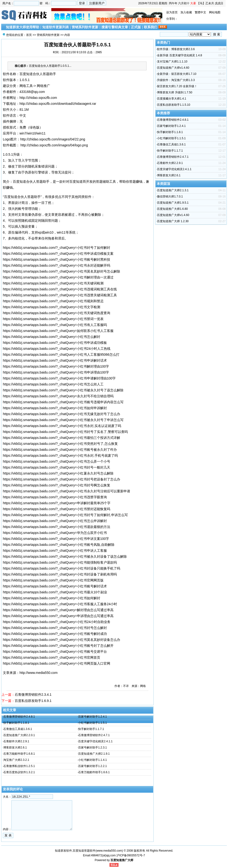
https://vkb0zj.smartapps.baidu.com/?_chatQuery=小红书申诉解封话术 (55, 360)
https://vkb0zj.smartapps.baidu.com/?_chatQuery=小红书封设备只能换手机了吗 (62, 568)
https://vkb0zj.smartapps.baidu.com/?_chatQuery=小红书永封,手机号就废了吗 (60, 456)
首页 (29, 35)
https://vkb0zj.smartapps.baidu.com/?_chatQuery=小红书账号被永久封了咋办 (60, 450)
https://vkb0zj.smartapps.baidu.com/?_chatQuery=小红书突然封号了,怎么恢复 (60, 444)
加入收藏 (186, 12)
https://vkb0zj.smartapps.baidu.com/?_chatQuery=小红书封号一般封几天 (57, 467)
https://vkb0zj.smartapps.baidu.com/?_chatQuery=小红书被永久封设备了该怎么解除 (65, 556)
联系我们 (151, 27)
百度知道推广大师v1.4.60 (173, 68)
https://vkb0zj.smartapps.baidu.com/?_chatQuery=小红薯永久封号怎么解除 (58, 473)
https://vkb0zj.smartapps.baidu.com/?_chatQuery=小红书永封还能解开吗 (57, 265)
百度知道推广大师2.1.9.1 (94, 754)
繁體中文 (200, 12)
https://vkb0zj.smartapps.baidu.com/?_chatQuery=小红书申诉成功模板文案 (58, 254)
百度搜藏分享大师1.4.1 (172, 99)
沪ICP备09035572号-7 (131, 855)
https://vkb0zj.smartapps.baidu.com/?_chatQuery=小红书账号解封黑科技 (57, 259)
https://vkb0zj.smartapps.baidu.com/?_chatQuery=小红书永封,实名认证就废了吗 (62, 426)
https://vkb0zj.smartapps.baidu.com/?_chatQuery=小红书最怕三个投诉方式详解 (62, 438)
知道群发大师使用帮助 (23, 27)
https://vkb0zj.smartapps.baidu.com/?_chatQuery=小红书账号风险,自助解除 (59, 545)
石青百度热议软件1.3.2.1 (19, 772)
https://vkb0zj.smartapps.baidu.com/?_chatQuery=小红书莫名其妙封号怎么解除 (62, 271)
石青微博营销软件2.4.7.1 (94, 735)
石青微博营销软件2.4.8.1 (19, 717)
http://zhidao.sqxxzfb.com (38, 98)
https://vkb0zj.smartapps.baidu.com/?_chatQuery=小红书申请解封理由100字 (59, 378)
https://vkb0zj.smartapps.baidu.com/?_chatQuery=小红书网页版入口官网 (57, 663)
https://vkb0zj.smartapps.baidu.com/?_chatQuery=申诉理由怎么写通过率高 (58, 616)
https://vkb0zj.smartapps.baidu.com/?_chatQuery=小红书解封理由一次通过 (58, 277)
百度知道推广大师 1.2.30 (173, 221)
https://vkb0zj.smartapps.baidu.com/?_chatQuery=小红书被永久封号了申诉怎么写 (63, 420)
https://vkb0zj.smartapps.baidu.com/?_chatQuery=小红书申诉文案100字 (56, 539)
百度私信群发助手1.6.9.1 (33, 701)
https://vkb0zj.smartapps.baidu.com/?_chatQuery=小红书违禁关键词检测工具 (60, 295)
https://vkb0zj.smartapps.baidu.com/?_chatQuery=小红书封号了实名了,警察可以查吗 (65, 432)
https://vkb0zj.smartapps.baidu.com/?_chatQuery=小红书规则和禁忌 (53, 301)
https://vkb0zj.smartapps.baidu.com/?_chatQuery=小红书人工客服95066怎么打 (61, 355)
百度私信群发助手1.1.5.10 (173, 105)
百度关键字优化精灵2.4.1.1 (95, 741)
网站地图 (215, 12)
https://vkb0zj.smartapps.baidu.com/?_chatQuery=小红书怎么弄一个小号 (57, 461)
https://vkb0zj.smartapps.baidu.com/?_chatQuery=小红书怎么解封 (52, 337)
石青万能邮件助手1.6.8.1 (19, 754)
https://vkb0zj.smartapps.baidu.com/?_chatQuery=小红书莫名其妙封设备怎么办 (62, 640)
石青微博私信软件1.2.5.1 (19, 766)
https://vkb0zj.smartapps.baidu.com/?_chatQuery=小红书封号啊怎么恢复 (57, 485)
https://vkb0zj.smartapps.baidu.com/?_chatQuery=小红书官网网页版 (53, 580)
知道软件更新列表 (56, 27)
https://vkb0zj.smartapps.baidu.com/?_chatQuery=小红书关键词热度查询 (57, 313)
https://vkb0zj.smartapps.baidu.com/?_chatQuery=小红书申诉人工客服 (55, 551)
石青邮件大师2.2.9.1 (16, 741)
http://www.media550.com (38, 673)
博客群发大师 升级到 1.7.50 (175, 92)
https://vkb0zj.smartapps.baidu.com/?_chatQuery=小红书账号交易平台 (55, 652)
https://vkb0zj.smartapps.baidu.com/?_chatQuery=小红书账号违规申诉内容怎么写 (63, 402)
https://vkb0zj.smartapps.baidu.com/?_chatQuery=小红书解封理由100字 (56, 366)
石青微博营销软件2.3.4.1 (33, 695)
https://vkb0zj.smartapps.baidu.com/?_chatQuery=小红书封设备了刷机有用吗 (60, 574)
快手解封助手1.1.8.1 (16, 723)
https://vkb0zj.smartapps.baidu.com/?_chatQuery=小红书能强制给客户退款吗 (60, 562)
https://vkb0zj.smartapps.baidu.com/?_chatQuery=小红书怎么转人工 (53, 384)
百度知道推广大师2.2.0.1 (19, 735)
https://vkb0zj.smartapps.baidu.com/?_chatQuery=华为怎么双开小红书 (55, 533)
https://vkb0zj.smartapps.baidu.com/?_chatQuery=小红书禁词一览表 (53, 319)
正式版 (136, 27)
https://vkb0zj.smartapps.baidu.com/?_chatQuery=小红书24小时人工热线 (57, 349)
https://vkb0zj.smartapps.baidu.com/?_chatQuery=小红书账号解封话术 (55, 586)
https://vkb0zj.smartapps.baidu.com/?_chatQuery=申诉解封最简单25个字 (57, 503)
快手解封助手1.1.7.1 (91, 729)
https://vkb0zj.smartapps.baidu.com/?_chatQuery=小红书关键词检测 (53, 283)
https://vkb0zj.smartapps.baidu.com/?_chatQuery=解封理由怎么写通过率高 (58, 610)
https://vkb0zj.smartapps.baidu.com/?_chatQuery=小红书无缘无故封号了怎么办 (62, 414)
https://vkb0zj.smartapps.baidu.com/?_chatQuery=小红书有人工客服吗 (55, 325)
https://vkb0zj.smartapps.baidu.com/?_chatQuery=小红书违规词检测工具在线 (60, 289)
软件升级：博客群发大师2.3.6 (176, 49)
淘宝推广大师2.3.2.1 (16, 760)
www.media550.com (109, 851)
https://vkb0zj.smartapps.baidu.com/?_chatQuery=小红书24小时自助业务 (57, 622)
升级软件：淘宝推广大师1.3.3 (176, 80)
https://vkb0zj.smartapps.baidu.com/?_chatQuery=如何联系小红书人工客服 (58, 331)
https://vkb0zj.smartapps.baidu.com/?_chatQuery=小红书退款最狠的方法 (57, 527)
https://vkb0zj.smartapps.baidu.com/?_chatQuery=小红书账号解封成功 (55, 634)
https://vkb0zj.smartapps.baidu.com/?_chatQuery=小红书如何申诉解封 (55, 408)
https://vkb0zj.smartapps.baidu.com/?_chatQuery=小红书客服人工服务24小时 (60, 604)
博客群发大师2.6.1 (15, 748)
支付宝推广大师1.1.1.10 (172, 62)
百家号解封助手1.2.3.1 (93, 748)
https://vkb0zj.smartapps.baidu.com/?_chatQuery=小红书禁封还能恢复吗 (57, 509)
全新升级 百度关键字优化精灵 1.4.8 (179, 55)
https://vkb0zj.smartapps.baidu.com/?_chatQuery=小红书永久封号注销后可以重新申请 (66, 491)
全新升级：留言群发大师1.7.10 (177, 74)
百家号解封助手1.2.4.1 (93, 717)
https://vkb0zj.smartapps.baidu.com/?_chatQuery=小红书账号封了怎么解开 (58, 646)
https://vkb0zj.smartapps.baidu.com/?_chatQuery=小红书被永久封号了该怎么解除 (63, 390)
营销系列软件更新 (85, 27)
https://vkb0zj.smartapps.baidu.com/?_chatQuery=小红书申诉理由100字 (56, 372)
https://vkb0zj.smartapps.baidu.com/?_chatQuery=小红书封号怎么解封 (55, 628)
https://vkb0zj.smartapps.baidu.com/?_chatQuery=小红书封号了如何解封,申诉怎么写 (65, 515)
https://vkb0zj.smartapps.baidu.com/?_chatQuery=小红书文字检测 (52, 307)
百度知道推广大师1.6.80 (172, 209)
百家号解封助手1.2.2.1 (93, 766)
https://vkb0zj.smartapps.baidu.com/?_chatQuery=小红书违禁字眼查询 (55, 497)
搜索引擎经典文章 (115, 27)
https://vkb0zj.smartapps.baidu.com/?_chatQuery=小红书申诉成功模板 (55, 343)
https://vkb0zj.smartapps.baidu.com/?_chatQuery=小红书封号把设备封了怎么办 (62, 479)
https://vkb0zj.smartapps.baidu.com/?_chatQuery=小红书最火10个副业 (55, 592)
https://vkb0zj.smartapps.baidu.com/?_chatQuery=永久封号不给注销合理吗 (58, 396)
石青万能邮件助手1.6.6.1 (94, 772)
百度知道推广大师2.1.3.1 (173, 190)
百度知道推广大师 (122, 860)
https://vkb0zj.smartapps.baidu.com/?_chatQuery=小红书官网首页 (52, 657)
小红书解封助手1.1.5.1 (93, 723)
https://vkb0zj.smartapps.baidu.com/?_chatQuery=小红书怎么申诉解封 (55, 521)
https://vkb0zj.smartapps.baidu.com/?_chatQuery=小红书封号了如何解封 (57, 248)
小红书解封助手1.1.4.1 (93, 760)
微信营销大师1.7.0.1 (170, 197)
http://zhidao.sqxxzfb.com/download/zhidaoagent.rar (58, 104)
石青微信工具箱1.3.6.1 (18, 729)
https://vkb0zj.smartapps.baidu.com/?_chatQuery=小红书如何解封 (52, 598)
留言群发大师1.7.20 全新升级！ (177, 86)
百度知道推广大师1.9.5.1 (173, 203)
